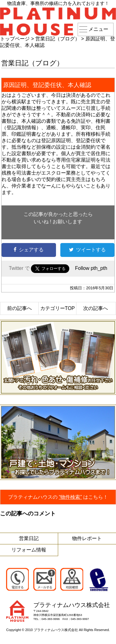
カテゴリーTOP (58, 308)
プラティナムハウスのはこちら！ (58, 497)
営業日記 (29, 538)
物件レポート (87, 538)
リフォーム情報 (29, 550)
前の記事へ (19, 308)
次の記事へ (96, 308)
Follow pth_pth (91, 268)
